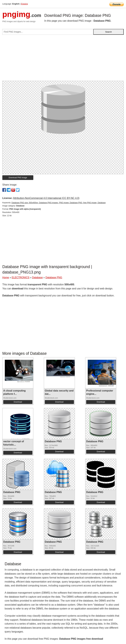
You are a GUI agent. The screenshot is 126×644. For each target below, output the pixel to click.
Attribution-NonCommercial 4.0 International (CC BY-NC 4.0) (46, 198)
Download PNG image (18, 178)
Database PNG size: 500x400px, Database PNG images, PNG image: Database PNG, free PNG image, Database (59, 203)
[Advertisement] (63, 59)
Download (18, 402)
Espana (24, 4)
